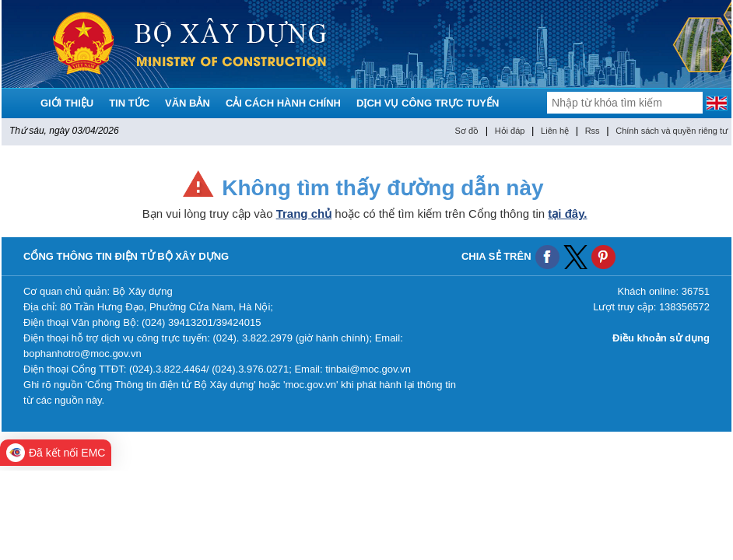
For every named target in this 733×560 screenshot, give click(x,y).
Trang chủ (304, 213)
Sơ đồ (467, 131)
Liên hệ (555, 131)
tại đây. (567, 213)
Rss (593, 131)
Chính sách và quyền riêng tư (672, 131)
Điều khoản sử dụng (661, 338)
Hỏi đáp (510, 131)
